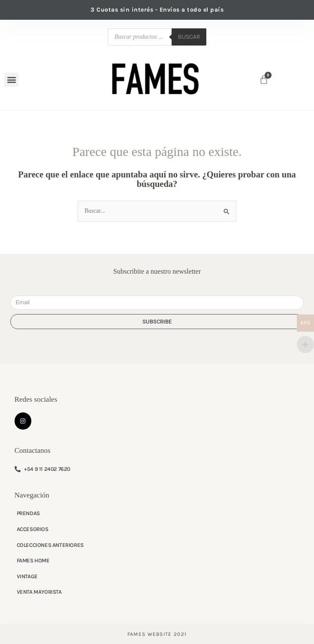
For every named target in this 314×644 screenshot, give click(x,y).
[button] (11, 80)
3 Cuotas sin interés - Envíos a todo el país (157, 10)
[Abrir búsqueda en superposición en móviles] (157, 37)
